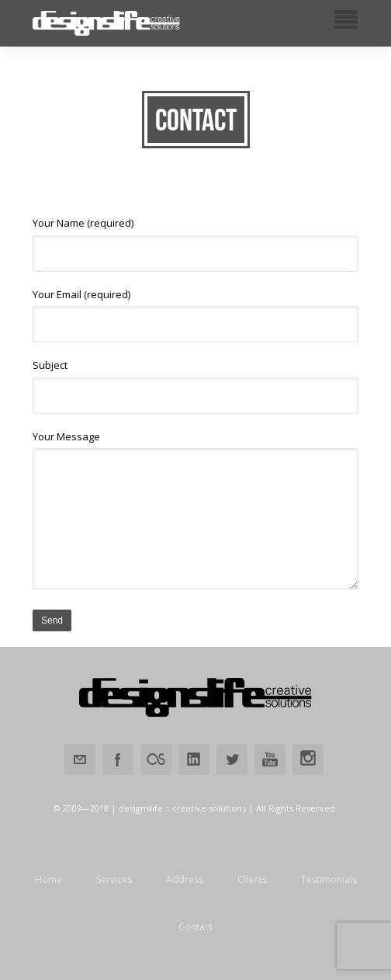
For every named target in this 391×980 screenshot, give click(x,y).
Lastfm (156, 759)
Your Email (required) (195, 315)
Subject (195, 386)
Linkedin (194, 759)
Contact (195, 927)
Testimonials (329, 880)
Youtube (270, 759)
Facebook (118, 759)
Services (114, 880)
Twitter (232, 759)
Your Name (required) (195, 244)
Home (48, 880)
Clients (252, 880)
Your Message (195, 510)
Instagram (308, 759)
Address (185, 880)
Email (80, 759)
